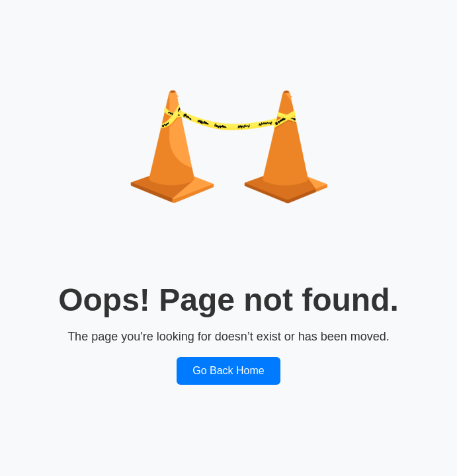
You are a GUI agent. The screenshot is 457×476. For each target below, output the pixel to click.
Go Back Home (228, 371)
